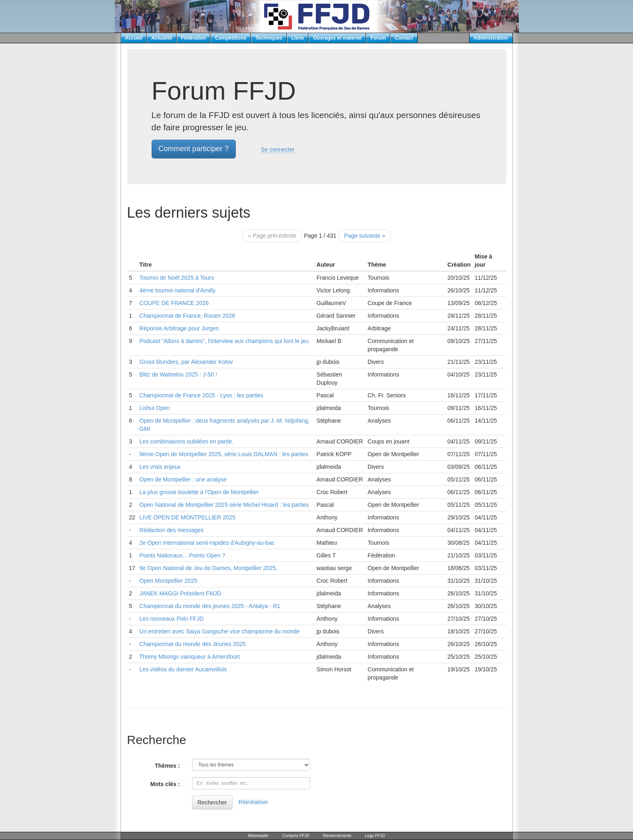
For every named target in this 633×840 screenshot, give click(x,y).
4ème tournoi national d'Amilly (177, 290)
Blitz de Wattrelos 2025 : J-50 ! (178, 374)
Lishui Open (155, 408)
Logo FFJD (375, 836)
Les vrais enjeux (160, 467)
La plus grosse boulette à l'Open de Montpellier (199, 492)
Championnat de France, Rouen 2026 (187, 316)
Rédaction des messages (171, 530)
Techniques (269, 38)
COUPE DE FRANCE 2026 (174, 303)
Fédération (193, 38)
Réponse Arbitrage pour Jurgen (179, 328)
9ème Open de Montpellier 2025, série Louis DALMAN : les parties (224, 454)
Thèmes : (167, 766)
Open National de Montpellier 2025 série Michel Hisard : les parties (224, 505)
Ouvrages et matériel (337, 38)
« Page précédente (272, 236)
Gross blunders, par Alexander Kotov (186, 362)
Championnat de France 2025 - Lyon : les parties (201, 395)
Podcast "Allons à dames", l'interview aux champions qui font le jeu (224, 341)
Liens (298, 38)
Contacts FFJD (296, 836)
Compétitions (231, 38)
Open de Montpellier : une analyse (183, 479)
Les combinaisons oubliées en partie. (186, 441)
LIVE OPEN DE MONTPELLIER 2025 (187, 517)
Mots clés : (165, 784)
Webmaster (258, 836)
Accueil (134, 38)
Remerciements (337, 836)
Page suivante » (365, 236)
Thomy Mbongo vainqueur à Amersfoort (190, 657)
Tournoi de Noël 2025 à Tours (177, 278)
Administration (491, 38)
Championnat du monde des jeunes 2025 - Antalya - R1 (210, 606)
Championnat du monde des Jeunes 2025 (192, 644)
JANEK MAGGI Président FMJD (180, 593)
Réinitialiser (253, 802)
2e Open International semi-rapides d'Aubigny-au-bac (207, 543)
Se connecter (278, 149)
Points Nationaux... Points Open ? (182, 555)
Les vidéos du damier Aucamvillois (183, 669)
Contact (404, 38)
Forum (378, 38)
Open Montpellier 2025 (168, 581)
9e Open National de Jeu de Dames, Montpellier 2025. (208, 568)
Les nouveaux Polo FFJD (171, 619)
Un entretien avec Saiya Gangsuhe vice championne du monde (219, 631)
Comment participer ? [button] (194, 149)
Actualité (162, 38)
